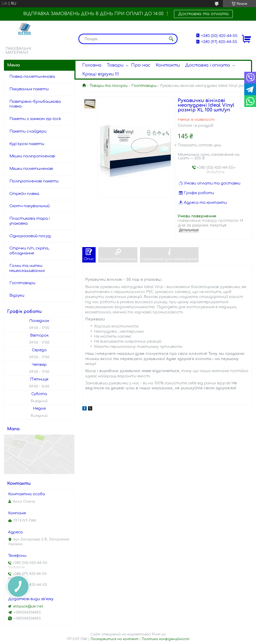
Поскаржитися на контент (115, 639)
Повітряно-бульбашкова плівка (35, 104)
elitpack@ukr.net (28, 606)
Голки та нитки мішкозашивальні (27, 268)
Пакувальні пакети (29, 89)
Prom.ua (159, 634)
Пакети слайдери (28, 131)
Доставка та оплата (203, 14)
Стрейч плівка (24, 194)
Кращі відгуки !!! (101, 74)
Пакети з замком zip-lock (35, 119)
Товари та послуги (109, 86)
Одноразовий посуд (30, 236)
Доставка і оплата (208, 65)
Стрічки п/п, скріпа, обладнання (29, 251)
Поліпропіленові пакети (34, 181)
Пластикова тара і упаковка (30, 221)
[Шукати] (171, 39)
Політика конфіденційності (166, 639)
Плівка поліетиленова (32, 77)
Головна (92, 65)
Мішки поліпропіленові (32, 156)
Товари (115, 65)
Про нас (141, 65)
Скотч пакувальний (30, 206)
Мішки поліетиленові (31, 169)
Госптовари (144, 86)
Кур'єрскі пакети (27, 144)
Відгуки (17, 296)
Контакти (168, 65)
